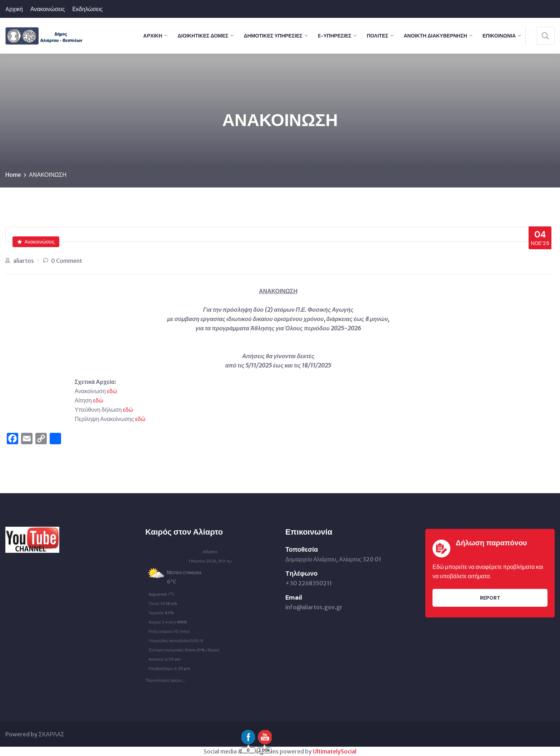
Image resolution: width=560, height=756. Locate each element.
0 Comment (67, 261)
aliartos (24, 261)
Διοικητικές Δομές (203, 36)
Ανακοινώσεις (48, 9)
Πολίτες (377, 36)
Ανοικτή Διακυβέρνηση (435, 36)
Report (490, 598)
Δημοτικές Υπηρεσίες (273, 36)
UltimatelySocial (335, 751)
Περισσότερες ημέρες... (166, 679)
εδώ (112, 391)
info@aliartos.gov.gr (314, 607)
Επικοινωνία (499, 36)
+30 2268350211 (309, 583)
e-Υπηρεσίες (335, 36)
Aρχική (14, 9)
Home (13, 175)
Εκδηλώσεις (88, 9)
